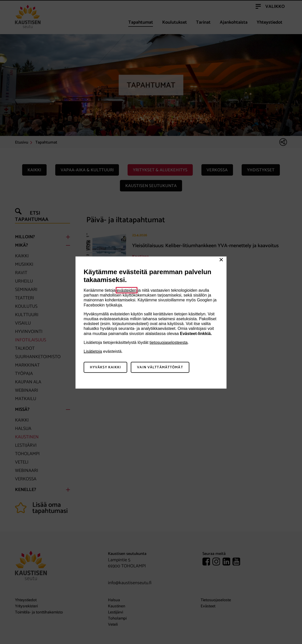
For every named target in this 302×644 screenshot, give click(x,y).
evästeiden (126, 290)
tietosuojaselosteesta (168, 342)
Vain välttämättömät (160, 367)
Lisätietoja (93, 351)
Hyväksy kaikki (106, 367)
